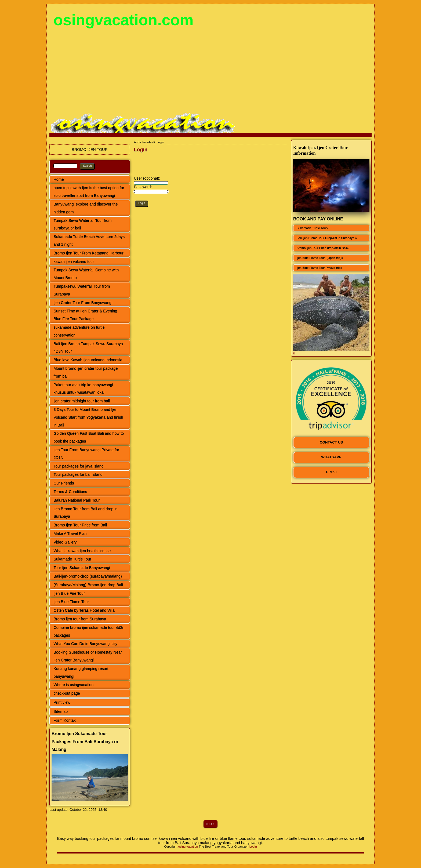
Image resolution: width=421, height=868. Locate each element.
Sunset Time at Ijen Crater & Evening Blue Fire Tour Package (85, 315)
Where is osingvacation (73, 685)
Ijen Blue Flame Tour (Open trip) (319, 258)
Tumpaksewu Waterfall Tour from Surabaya (82, 290)
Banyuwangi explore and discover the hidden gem (86, 208)
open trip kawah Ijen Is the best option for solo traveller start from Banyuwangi (89, 192)
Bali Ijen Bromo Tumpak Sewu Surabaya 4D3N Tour (88, 348)
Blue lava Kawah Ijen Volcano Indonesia (88, 360)
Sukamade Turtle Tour (72, 559)
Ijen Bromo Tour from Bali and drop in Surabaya (85, 513)
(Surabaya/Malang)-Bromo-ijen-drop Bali (88, 585)
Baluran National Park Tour (77, 500)
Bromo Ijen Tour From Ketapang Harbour (88, 253)
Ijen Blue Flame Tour (71, 602)
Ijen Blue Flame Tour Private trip (318, 268)
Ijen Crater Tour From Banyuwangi (83, 303)
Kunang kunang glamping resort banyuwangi (81, 672)
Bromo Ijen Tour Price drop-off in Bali (322, 248)
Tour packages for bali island (78, 474)
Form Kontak (64, 720)
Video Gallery (65, 542)
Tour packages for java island (78, 466)
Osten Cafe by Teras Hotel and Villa (84, 610)
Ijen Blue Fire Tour (69, 593)
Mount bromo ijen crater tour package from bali (86, 372)
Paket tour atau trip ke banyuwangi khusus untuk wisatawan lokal (83, 389)
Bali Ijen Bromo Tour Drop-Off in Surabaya (326, 238)
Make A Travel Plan (70, 533)
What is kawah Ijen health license (82, 551)
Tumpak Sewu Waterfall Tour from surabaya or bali (82, 224)
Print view (62, 702)
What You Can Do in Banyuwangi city (85, 644)
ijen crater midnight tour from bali (82, 401)
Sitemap (61, 711)
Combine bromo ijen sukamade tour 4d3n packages (89, 631)
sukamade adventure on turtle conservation (79, 331)
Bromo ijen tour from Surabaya (80, 619)
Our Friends (64, 483)
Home (59, 179)
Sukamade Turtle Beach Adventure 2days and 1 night (89, 240)
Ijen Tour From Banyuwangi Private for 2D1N (86, 454)
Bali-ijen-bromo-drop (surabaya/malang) (88, 576)
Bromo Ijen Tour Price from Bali (80, 525)
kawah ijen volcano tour (74, 262)
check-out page (67, 693)
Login (253, 847)
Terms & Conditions (70, 492)
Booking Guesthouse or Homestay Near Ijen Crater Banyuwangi (88, 656)
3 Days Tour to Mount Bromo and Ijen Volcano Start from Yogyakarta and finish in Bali (88, 417)
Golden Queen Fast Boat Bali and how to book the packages (89, 437)
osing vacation (188, 847)
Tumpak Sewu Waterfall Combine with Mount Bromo (86, 274)
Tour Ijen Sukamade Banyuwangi (82, 568)
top (209, 824)
